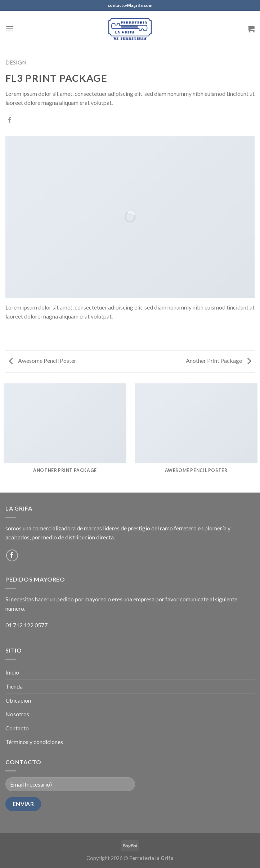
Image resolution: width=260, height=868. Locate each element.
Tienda (14, 686)
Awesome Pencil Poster (43, 360)
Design (16, 62)
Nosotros (17, 714)
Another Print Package (218, 360)
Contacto (17, 728)
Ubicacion (18, 700)
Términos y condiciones (34, 742)
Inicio (12, 672)
